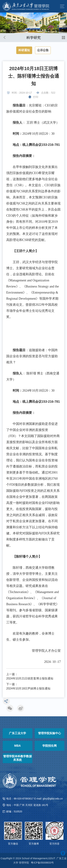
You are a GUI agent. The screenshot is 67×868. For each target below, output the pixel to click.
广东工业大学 (18, 733)
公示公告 (43, 50)
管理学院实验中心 (49, 733)
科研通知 (24, 50)
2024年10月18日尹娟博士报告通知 (28, 688)
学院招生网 (49, 746)
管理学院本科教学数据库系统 (18, 758)
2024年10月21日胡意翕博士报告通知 (30, 678)
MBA (18, 746)
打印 (36, 97)
